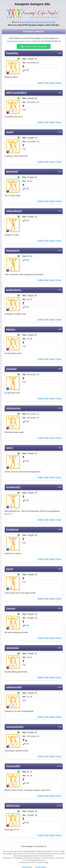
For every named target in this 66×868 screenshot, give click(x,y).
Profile (40, 83)
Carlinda (11, 609)
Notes (52, 83)
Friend (59, 83)
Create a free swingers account (19, 41)
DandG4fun (12, 53)
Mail (46, 83)
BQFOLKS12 (13, 806)
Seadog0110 (13, 251)
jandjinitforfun (14, 290)
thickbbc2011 (13, 487)
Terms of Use (27, 867)
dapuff (10, 569)
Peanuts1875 (13, 766)
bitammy (11, 329)
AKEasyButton (14, 211)
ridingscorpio (13, 408)
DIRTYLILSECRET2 (16, 93)
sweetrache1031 (15, 727)
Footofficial (12, 530)
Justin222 (11, 369)
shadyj (10, 132)
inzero (9, 448)
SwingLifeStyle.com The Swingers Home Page (38, 22)
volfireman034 (14, 687)
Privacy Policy (41, 867)
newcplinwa (12, 648)
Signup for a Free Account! (34, 46)
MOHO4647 (12, 172)
